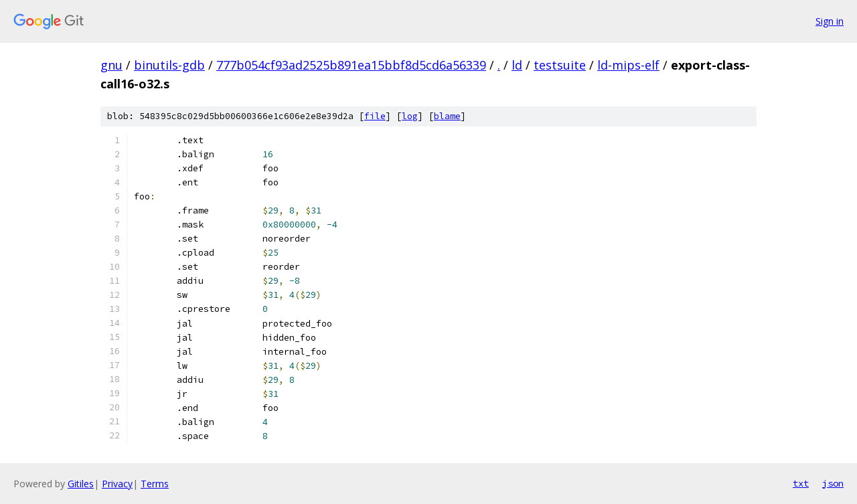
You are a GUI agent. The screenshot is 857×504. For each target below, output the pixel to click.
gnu (111, 65)
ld (517, 65)
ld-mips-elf (628, 65)
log (410, 116)
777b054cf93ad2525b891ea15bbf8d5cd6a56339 (351, 65)
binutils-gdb (169, 65)
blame (447, 116)
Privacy (117, 484)
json (833, 483)
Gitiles (81, 484)
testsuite (560, 65)
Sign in (830, 21)
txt (801, 483)
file (375, 116)
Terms (155, 484)
